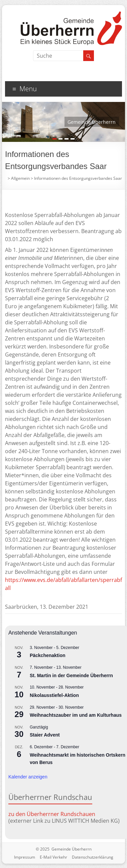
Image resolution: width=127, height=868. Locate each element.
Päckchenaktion (48, 655)
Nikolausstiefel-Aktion (54, 695)
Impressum (25, 857)
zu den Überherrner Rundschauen (52, 814)
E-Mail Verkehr (53, 857)
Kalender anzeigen (28, 777)
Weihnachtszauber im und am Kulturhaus (76, 715)
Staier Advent (45, 735)
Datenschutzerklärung (93, 857)
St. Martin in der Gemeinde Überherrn (71, 675)
